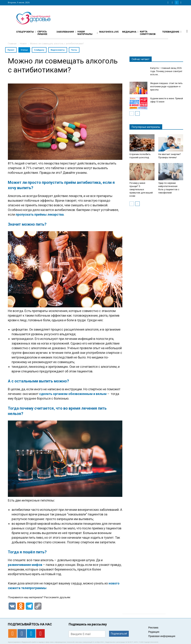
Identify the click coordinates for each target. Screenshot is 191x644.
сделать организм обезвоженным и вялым (73, 394)
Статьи (24, 50)
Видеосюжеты (58, 50)
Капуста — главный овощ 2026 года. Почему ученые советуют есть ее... (166, 71)
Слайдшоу (39, 50)
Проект (11, 50)
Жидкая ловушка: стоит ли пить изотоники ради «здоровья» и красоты (166, 87)
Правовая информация (162, 636)
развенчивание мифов (25, 565)
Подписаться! (119, 634)
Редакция (154, 632)
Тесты (74, 50)
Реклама (153, 628)
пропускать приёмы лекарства (40, 214)
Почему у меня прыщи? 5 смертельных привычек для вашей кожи (141, 189)
